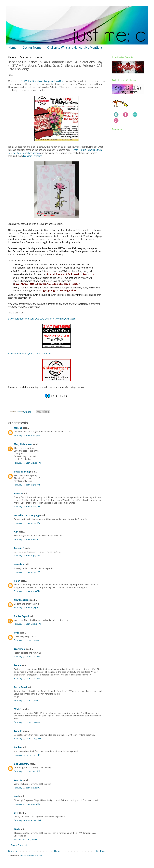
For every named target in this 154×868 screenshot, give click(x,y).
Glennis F (19, 548)
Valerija (18, 780)
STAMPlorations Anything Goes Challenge (29, 354)
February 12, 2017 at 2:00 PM (27, 463)
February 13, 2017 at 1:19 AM (27, 640)
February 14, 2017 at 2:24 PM (27, 804)
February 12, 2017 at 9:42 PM (27, 608)
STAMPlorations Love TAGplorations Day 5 (43, 81)
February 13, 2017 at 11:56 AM (27, 739)
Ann (16, 532)
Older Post (100, 851)
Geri (16, 797)
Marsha (18, 428)
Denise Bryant (21, 617)
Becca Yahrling (22, 472)
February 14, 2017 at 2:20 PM (27, 788)
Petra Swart (20, 687)
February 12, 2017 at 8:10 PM (27, 591)
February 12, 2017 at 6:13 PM (27, 556)
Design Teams (32, 48)
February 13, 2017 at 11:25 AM (27, 723)
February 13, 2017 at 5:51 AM (27, 679)
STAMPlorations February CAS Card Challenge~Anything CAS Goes (42, 319)
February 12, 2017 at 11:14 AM (27, 436)
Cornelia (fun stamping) (27, 516)
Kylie (17, 633)
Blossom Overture (33, 156)
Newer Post (14, 851)
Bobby (17, 748)
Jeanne (18, 666)
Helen (17, 581)
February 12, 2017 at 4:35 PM (27, 507)
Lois (16, 813)
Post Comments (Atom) (32, 856)
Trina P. (18, 731)
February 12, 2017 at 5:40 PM (27, 523)
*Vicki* (18, 709)
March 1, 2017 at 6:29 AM (26, 840)
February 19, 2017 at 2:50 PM (27, 821)
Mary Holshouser (23, 445)
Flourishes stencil (30, 153)
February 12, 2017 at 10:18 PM (27, 624)
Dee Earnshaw (21, 764)
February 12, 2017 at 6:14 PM (27, 572)
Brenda (18, 494)
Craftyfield (20, 649)
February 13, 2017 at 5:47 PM (27, 755)
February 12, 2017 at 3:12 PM (27, 485)
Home (13, 48)
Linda (17, 829)
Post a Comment (19, 845)
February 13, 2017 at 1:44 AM (27, 657)
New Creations (22, 600)
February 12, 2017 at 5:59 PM (27, 540)
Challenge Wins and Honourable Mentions (75, 48)
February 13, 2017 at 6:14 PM (27, 772)
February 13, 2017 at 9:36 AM (27, 701)
